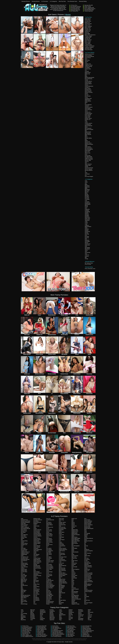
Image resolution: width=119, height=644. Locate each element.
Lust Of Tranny (86, 635)
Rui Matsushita (88, 157)
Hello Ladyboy (88, 26)
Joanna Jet (88, 31)
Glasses (87, 214)
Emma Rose (36, 587)
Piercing (87, 234)
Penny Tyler (88, 155)
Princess (74, 588)
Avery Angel (24, 575)
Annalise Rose (24, 558)
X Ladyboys (55, 629)
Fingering (87, 209)
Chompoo (36, 548)
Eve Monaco (37, 600)
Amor (22, 546)
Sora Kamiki (87, 533)
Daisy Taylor (88, 89)
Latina (86, 223)
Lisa (60, 556)
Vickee (86, 572)
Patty (73, 571)
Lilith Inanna (62, 551)
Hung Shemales (89, 50)
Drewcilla (36, 578)
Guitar (48, 532)
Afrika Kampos (88, 55)
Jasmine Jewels (89, 107)
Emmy (86, 94)
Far (34, 603)
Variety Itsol (87, 569)
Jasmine (87, 106)
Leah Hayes (62, 540)
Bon (22, 603)
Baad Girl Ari (24, 579)
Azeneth (87, 71)
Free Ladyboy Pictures (90, 9)
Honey (48, 543)
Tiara (85, 552)
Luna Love (61, 563)
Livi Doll (61, 558)
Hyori (86, 102)
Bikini (86, 193)
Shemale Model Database (58, 634)
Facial (86, 207)
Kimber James (88, 118)
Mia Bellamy (62, 585)
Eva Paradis (88, 96)
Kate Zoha (49, 593)
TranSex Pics (40, 633)
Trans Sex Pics (86, 627)
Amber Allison (24, 543)
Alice (86, 59)
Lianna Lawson (89, 123)
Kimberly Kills (62, 525)
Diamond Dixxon (38, 573)
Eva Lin (87, 95)
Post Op (87, 238)
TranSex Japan (88, 36)
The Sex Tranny (71, 633)
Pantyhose (87, 231)
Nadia (86, 141)
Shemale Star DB (89, 5)
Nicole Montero (89, 148)
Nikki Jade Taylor (76, 541)
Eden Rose (36, 580)
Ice (86, 103)
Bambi (22, 584)
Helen (48, 537)
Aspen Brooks (24, 567)
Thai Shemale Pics (87, 629)
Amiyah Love (24, 545)
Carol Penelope (37, 535)
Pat (72, 568)
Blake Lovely (24, 601)
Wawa (86, 583)
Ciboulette (36, 551)
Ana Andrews (24, 549)
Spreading (87, 248)
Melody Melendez (63, 583)
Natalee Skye (75, 530)
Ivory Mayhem (88, 105)
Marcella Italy (62, 568)
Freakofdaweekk (50, 520)
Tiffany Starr (88, 165)
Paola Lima (74, 563)
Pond (73, 583)
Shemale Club (88, 48)
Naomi (73, 525)
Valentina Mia (87, 563)
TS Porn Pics (74, 5)
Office (61, 618)
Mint (60, 596)
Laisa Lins (61, 535)
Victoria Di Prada (89, 168)
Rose (73, 594)
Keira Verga (88, 42)
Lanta (86, 122)
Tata (86, 163)
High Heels (87, 218)
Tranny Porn (55, 626)
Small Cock (88, 244)
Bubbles (36, 524)
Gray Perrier (49, 531)
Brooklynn (36, 521)
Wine (85, 588)
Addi (22, 519)
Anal (86, 181)
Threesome (88, 253)
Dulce (35, 579)
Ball (22, 583)
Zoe (86, 175)
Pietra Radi (74, 578)
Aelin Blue (23, 524)
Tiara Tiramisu (88, 164)
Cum (86, 201)
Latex (86, 222)
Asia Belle (87, 68)
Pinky (73, 580)
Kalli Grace (49, 583)
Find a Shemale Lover (90, 269)
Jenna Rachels (88, 110)
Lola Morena (88, 124)
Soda (85, 531)
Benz (22, 594)
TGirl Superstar (71, 635)
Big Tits (87, 192)
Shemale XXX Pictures (58, 633)
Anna (22, 556)
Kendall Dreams (50, 601)
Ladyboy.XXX (88, 37)
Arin (22, 562)
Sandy (73, 601)
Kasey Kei (49, 592)
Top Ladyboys (56, 627)
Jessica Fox (88, 112)
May (86, 131)
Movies (68, 14)
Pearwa (73, 574)
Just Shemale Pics (75, 9)
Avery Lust (24, 577)
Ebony (86, 206)
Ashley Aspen (24, 563)
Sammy (73, 600)
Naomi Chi (87, 142)
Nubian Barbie (75, 552)
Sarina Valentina (89, 159)
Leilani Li (61, 543)
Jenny (48, 571)
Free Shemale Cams (72, 1)
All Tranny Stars (60, 642)
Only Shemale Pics (42, 628)
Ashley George (88, 66)
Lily (60, 552)
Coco (35, 557)
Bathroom (87, 187)
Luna (60, 562)
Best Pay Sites (62, 1)
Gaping (87, 213)
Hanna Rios (49, 533)
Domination (88, 204)
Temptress (87, 549)
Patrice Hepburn (75, 569)
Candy (86, 80)
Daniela (35, 564)
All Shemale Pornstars (58, 631)
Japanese (87, 220)
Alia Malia (23, 532)
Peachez (74, 573)
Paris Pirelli (74, 567)
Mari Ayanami (88, 128)
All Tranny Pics (75, 11)
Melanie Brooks (63, 582)
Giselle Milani (49, 525)
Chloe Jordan (37, 547)
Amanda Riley (24, 541)
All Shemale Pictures (76, 6)
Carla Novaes (37, 531)
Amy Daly (23, 548)
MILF (60, 616)
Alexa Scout (88, 58)
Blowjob (87, 196)
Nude (86, 228)
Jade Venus (49, 554)
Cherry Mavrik (37, 546)
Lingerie (87, 225)
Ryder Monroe (75, 596)
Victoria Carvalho (88, 573)
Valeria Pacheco (88, 567)
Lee (60, 541)
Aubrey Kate (88, 69)
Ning (73, 547)
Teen (86, 251)
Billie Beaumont (25, 596)
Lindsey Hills (62, 554)
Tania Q (87, 162)
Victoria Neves (88, 577)
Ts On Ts (87, 255)
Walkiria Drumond (88, 582)
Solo (86, 246)
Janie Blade (49, 558)
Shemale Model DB (89, 10)
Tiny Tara (86, 558)
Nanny (73, 524)
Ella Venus (36, 582)
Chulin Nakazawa (89, 86)
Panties (87, 230)
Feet (86, 208)
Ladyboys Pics (86, 634)
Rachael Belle (75, 592)
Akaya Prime (24, 526)
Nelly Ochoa (88, 19)
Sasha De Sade (88, 522)
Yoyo (85, 595)
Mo (60, 599)
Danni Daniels (88, 91)
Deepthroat (88, 203)
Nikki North (74, 542)
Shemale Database (42, 636)
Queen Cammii (75, 589)
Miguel (61, 592)
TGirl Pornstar (88, 24)
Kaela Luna (49, 582)
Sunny (86, 537)
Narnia (73, 527)
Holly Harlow (88, 101)
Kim (60, 521)
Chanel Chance (37, 540)
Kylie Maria (62, 532)
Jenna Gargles (50, 567)
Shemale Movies (36, 1)
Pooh (73, 584)
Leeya (60, 542)
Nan (73, 521)
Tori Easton (87, 559)
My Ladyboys (70, 631)
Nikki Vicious (75, 543)
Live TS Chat (88, 264)
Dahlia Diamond (37, 562)
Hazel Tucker (49, 536)
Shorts (80, 612)
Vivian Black (87, 579)
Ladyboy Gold (88, 45)
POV (86, 239)
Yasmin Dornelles (88, 590)
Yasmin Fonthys (88, 592)
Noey (73, 549)
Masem (61, 577)
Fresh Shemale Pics (87, 632)
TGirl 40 (87, 32)
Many (86, 127)
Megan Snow (88, 132)
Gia (47, 521)
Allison (87, 61)
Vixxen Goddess (88, 580)
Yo (86, 171)
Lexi (60, 547)
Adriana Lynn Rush (90, 54)
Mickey (61, 589)
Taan (85, 542)
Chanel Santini (37, 542)
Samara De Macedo (76, 599)
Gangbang (87, 212)
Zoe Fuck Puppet (89, 176)
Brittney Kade (37, 519)
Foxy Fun (48, 519)
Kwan (60, 531)
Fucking (87, 210)
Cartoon (36, 537)
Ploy (73, 582)
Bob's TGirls (88, 41)
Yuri (85, 599)
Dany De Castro (37, 568)
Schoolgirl (87, 241)
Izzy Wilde (49, 552)
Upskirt (90, 617)
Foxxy (86, 97)
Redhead (87, 240)
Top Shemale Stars (57, 632)
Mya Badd (61, 603)
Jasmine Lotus (50, 562)
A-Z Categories (53, 1)
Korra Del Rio (62, 527)
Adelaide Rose (24, 520)
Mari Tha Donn (62, 571)
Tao (85, 547)
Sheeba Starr (87, 527)
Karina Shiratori (50, 587)
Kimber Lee (88, 29)
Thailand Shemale (87, 628)
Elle (34, 583)
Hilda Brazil (88, 100)
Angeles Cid (88, 30)
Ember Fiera (36, 584)
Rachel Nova (75, 593)
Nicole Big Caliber (76, 538)
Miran (86, 137)
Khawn (48, 604)
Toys (86, 254)
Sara (85, 519)
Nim (73, 545)
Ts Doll (86, 561)
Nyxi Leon (87, 152)
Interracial (87, 219)
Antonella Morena (25, 559)
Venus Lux (87, 571)
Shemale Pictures (26, 1)
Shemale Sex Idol (41, 634)
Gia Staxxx (49, 522)
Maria (60, 572)
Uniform (87, 256)
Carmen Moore (88, 81)
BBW (86, 188)
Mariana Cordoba (89, 129)
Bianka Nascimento (90, 77)
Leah (60, 538)
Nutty (73, 554)
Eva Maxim (36, 598)
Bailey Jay (87, 22)
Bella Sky (23, 592)
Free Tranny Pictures (42, 635)
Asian (86, 182)
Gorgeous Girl (88, 99)
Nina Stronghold (89, 149)
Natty (86, 146)
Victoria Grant (88, 575)
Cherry (87, 85)
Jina (47, 578)
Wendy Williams (89, 170)
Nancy (73, 522)
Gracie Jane (49, 530)
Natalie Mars (75, 533)
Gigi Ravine (49, 524)
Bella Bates (24, 590)
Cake (35, 527)
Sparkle (86, 535)
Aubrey (23, 568)
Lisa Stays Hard (63, 557)
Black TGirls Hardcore (90, 35)
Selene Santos (88, 524)
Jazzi (47, 563)
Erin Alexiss (36, 592)
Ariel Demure (24, 561)
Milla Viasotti (88, 134)
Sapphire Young (89, 158)
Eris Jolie (36, 593)
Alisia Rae (87, 60)
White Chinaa (87, 585)
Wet (86, 257)
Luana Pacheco (63, 561)
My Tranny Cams (89, 263)
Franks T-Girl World (90, 46)
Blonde (87, 194)
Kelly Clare (87, 117)
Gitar (47, 526)
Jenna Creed (49, 566)
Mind (60, 595)
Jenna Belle (88, 108)
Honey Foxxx (49, 545)
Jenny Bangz (49, 572)
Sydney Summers (88, 541)
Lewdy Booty (62, 546)
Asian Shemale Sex (87, 626)
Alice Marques (24, 535)
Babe (86, 184)
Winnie (86, 589)
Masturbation (88, 227)
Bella (86, 76)
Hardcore (87, 217)
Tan (85, 545)
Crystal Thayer (37, 558)
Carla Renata (37, 532)
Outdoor (87, 229)
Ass (86, 183)
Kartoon (48, 590)
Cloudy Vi (87, 87)
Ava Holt (23, 574)
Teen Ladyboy (41, 631)
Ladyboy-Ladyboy (89, 47)
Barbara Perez (24, 585)
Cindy (35, 552)
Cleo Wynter (37, 554)
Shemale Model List (87, 636)
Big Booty (87, 189)
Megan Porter (62, 579)
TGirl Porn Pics (71, 626)
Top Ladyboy (70, 634)
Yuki (85, 598)
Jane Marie (49, 557)
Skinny (87, 243)
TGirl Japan (88, 43)
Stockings (87, 249)
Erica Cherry (37, 589)
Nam (73, 520)
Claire (35, 553)
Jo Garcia (48, 579)
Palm (73, 562)
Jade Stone (49, 553)
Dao (35, 569)
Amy (86, 63)
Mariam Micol (62, 573)
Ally (22, 540)
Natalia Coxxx (88, 143)
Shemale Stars (41, 632)
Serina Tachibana (88, 525)
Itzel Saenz (49, 548)
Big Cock (87, 191)
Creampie (87, 199)
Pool (86, 235)
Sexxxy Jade (88, 160)
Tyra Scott (87, 562)
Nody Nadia (88, 150)
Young (86, 259)
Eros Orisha (36, 594)
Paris (86, 154)
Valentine (86, 564)
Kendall (48, 600)
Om (72, 559)
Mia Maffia (61, 588)
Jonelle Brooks (88, 113)
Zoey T (86, 604)
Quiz (73, 590)
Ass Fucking (24, 614)
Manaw (61, 564)
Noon (73, 551)
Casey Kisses (88, 82)
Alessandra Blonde (89, 56)
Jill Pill (48, 577)
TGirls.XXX (87, 25)
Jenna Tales (49, 569)
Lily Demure (62, 553)
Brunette (87, 198)
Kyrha (60, 533)
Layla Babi (61, 537)
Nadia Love (74, 519)
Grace (48, 528)
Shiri (85, 530)
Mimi (86, 136)
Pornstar (87, 236)
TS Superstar (70, 628)
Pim (72, 579)
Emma (35, 585)
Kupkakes (61, 530)
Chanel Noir (36, 541)
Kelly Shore (49, 599)
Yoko (86, 173)
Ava (86, 70)
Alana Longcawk (25, 527)
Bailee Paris (88, 73)
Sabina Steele (75, 598)
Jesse (86, 111)
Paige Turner (75, 561)
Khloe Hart (61, 519)
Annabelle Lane (25, 557)
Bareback (87, 186)
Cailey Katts (36, 526)
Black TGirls (88, 27)
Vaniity (87, 167)
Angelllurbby (24, 554)
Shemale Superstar (76, 10)
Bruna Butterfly (89, 79)
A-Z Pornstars (45, 1)
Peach (73, 572)
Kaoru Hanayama (50, 585)
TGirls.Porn (88, 20)
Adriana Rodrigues (25, 522)
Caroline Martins (38, 536)
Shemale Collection (76, 8)
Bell (86, 75)
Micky (60, 590)
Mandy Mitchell (88, 126)
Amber (23, 542)
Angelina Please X (25, 552)
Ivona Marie (49, 549)
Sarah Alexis (87, 520)
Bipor (22, 599)
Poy (72, 587)
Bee (22, 587)
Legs (86, 224)
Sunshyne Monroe (89, 538)
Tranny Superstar (89, 11)
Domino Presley (89, 92)
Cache (35, 525)
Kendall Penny (50, 603)
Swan (86, 540)
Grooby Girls (88, 21)
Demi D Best (37, 572)
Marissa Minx (62, 575)
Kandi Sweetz (49, 584)
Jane (47, 556)
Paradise (74, 564)
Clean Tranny (88, 6)
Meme (60, 584)
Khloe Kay (61, 520)
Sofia (85, 532)
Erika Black (36, 590)
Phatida (73, 577)
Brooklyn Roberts (38, 520)
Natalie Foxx (75, 532)
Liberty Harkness (63, 549)
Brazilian (87, 197)
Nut (72, 553)
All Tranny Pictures (57, 636)
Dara (35, 571)
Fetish (41, 617)
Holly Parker (49, 541)
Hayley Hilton (49, 535)
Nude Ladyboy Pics (42, 629)
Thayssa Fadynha (88, 551)
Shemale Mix (70, 632)
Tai (85, 543)
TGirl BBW (87, 34)
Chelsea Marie (88, 84)
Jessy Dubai (49, 575)
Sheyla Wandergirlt (89, 528)
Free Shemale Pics (57, 628)
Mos (86, 139)
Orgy (60, 620)
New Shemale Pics (72, 627)
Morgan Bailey (88, 138)
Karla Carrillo (88, 115)
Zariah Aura (87, 600)
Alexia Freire (24, 531)
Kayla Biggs (49, 594)
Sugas (86, 536)
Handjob (87, 215)
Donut (35, 577)
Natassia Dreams (89, 144)
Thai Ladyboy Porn (57, 635)
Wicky (86, 587)
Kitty (86, 121)
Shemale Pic (85, 633)
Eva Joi (35, 595)
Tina (85, 557)
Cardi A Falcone (37, 530)
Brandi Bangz (24, 604)
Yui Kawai (87, 174)
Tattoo (86, 250)
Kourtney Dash (62, 528)
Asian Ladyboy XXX (89, 8)
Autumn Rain (24, 572)
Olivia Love (88, 153)
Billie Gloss (24, 598)
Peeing (87, 233)
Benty (22, 593)
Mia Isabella (88, 133)
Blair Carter (24, 600)
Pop (73, 585)
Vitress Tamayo (89, 169)
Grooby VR (88, 39)
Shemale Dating (83, 1)
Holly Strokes (49, 542)
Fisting (42, 620)
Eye (34, 601)
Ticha (86, 554)
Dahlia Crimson (37, 561)
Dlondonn (36, 574)
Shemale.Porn (88, 40)
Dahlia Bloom (37, 559)
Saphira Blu (74, 603)
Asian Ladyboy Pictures (88, 631)
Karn (47, 589)
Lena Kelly (61, 545)
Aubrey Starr (24, 571)
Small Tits (87, 245)
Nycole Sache (75, 556)
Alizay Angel (24, 537)
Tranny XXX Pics (71, 629)
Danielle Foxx (88, 90)
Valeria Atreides (88, 566)
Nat (72, 528)
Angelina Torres (89, 65)
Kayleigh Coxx (50, 595)
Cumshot (87, 202)
